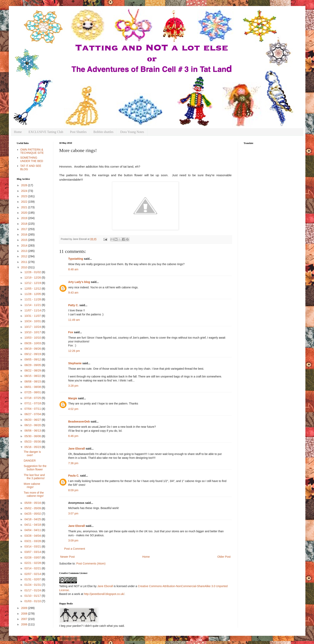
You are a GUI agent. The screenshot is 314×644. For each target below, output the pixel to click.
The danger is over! (32, 453)
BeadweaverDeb (79, 422)
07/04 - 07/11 (33, 409)
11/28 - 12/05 (33, 294)
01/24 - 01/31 (33, 585)
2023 (25, 196)
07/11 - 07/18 (33, 403)
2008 (25, 614)
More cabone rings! (32, 486)
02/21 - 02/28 (33, 563)
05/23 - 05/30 (33, 442)
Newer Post (67, 557)
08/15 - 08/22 (33, 376)
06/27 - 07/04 (33, 414)
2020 (25, 213)
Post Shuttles (78, 132)
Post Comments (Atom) (91, 563)
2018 (25, 224)
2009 (25, 608)
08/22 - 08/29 (33, 370)
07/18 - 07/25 (33, 398)
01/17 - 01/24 (33, 590)
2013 (25, 251)
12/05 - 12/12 (33, 289)
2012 (25, 256)
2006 (25, 624)
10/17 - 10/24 (33, 327)
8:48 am (73, 269)
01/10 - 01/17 (33, 596)
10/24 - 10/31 (33, 321)
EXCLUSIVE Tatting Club (46, 132)
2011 (25, 262)
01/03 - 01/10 (33, 601)
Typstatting (76, 259)
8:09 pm (73, 490)
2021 (25, 207)
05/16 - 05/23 (33, 447)
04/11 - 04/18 (33, 525)
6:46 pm (73, 436)
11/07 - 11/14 (33, 310)
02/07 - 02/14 (33, 574)
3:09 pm (73, 540)
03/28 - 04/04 (33, 536)
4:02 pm (73, 409)
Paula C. (74, 476)
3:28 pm (73, 386)
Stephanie (75, 363)
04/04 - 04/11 (33, 530)
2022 (25, 202)
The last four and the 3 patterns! (34, 477)
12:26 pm (74, 351)
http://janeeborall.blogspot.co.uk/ (104, 594)
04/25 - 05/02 (33, 514)
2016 (25, 234)
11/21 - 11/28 (33, 299)
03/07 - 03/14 (33, 552)
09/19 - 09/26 (33, 349)
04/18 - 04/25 (33, 519)
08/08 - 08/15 (33, 381)
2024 (25, 191)
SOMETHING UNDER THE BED (32, 159)
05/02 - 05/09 (33, 508)
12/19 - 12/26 (33, 278)
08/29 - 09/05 (33, 365)
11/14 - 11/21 (33, 305)
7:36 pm (73, 463)
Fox (71, 332)
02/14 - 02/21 (33, 568)
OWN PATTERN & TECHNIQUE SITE (32, 151)
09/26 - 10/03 (33, 343)
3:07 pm (73, 513)
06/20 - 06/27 (33, 420)
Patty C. (73, 305)
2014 (25, 246)
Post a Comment (75, 549)
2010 (25, 267)
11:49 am (74, 320)
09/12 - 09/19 (33, 354)
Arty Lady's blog (79, 282)
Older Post (224, 557)
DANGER (30, 461)
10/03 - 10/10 (33, 338)
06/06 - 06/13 (33, 431)
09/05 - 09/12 (33, 359)
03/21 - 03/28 (33, 541)
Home (18, 132)
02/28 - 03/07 (33, 557)
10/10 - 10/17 (33, 332)
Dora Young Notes (132, 132)
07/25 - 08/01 (33, 392)
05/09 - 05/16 (33, 503)
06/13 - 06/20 (33, 425)
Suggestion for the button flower (35, 468)
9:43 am (73, 293)
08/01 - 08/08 (33, 387)
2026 (25, 185)
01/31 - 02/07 (33, 579)
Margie (73, 398)
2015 (25, 240)
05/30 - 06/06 (33, 436)
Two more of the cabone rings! (34, 494)
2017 (25, 229)
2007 (25, 619)
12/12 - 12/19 (33, 283)
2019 (25, 218)
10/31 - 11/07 (33, 316)
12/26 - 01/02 (33, 272)
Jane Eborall (77, 449)
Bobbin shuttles (104, 132)
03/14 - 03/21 (33, 546)
